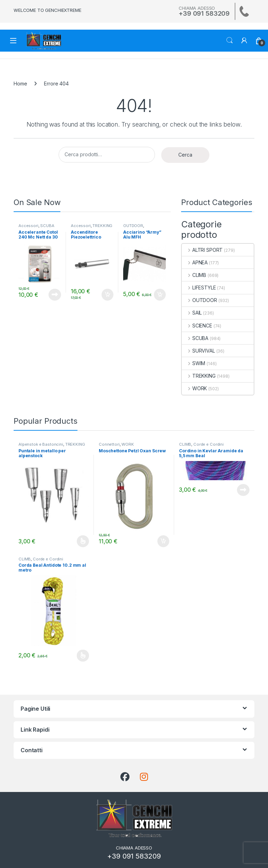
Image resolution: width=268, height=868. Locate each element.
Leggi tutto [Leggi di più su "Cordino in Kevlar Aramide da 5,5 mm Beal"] (243, 490)
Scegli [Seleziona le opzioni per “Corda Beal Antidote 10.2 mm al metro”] (83, 656)
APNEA (195, 262)
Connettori (109, 444)
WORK (194, 388)
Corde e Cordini (209, 444)
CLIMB (194, 275)
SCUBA (47, 226)
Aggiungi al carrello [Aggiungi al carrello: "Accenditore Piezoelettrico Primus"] (107, 295)
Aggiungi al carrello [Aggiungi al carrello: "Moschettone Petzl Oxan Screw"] (163, 541)
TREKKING (102, 226)
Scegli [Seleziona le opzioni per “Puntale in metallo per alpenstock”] (83, 541)
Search (230, 40)
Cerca (185, 155)
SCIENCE (197, 326)
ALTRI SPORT (202, 250)
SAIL (192, 313)
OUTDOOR (133, 226)
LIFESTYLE (199, 288)
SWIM (193, 363)
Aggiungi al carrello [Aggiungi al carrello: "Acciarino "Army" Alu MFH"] (160, 295)
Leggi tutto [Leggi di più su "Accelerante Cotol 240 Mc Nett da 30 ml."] (55, 295)
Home (20, 84)
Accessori (28, 226)
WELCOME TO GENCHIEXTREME (47, 10)
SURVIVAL (198, 351)
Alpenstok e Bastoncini (41, 444)
